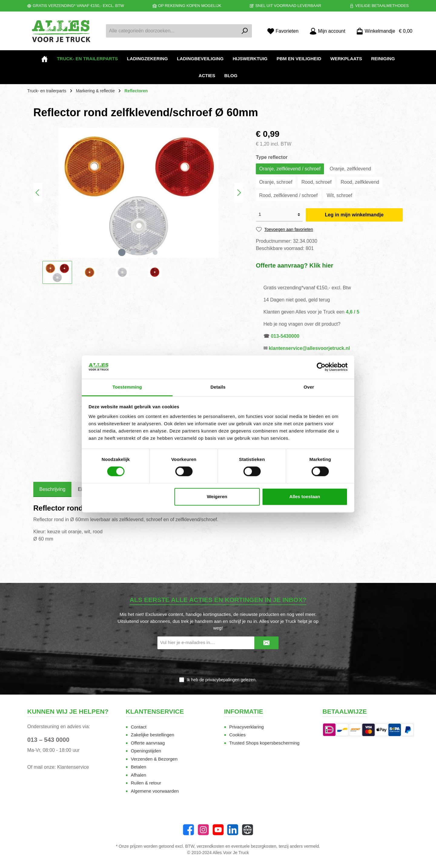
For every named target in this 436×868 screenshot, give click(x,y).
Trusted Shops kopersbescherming (264, 743)
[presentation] (218, 663)
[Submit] (266, 643)
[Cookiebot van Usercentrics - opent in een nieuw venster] (321, 367)
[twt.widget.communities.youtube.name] (218, 830)
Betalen (139, 767)
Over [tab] (309, 387)
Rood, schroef (316, 182)
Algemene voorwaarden (155, 791)
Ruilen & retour (146, 783)
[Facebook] (188, 830)
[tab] (52, 489)
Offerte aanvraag (148, 743)
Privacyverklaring (246, 727)
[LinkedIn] (233, 830)
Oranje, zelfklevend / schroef (290, 169)
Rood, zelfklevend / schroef (288, 195)
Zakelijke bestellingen (152, 735)
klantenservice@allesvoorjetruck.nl (309, 348)
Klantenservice (73, 767)
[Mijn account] (327, 31)
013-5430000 (285, 336)
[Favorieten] (283, 31)
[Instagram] (203, 830)
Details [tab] (218, 387)
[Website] (248, 830)
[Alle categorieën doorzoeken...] (172, 31)
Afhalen (139, 775)
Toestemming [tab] (127, 387)
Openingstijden (146, 751)
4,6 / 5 (352, 312)
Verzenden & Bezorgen (154, 759)
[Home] (45, 59)
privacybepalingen (222, 680)
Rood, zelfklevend (360, 182)
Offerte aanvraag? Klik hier (295, 265)
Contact (139, 727)
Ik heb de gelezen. (221, 680)
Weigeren (217, 496)
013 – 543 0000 (48, 740)
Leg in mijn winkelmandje (354, 215)
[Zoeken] (245, 31)
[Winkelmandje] (382, 31)
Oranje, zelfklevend (350, 169)
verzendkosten (211, 846)
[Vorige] (38, 193)
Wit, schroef (339, 195)
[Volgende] (239, 193)
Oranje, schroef (276, 182)
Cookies (237, 735)
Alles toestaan (305, 496)
